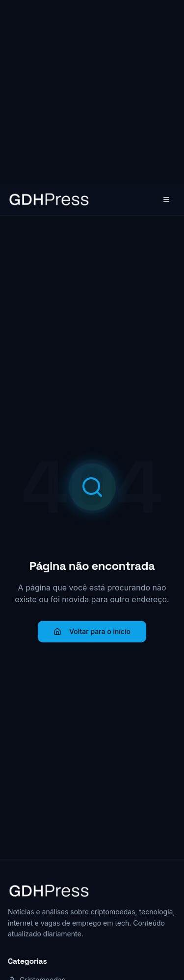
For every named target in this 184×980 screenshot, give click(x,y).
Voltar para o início (92, 631)
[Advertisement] (92, 92)
